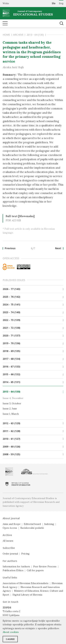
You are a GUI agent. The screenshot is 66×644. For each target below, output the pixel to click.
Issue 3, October (12, 403)
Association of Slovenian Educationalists (26, 583)
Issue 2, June (10, 409)
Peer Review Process (45, 566)
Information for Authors (16, 566)
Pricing (25, 554)
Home (7, 35)
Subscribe (9, 548)
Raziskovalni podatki (32, 528)
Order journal (10, 554)
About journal (11, 518)
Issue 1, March (11, 414)
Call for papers (35, 570)
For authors (10, 561)
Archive (19, 35)
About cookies (11, 632)
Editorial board (32, 524)
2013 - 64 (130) (36, 35)
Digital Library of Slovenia (27, 595)
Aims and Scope (12, 524)
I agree (10, 639)
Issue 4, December (13, 398)
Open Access (10, 528)
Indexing (49, 524)
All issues (8, 541)
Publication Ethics (13, 570)
